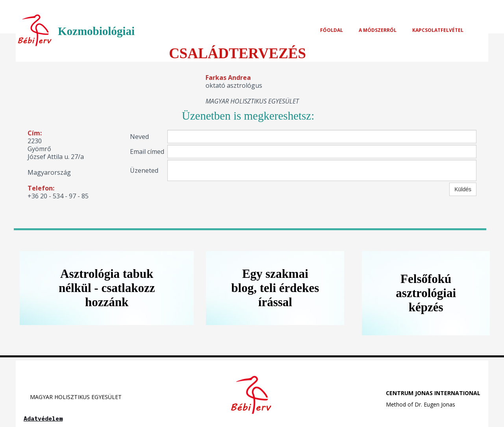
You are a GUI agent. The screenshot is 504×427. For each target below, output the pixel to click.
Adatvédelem (43, 419)
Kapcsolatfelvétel (438, 30)
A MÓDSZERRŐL (378, 30)
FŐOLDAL (332, 30)
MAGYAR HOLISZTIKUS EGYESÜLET (73, 397)
